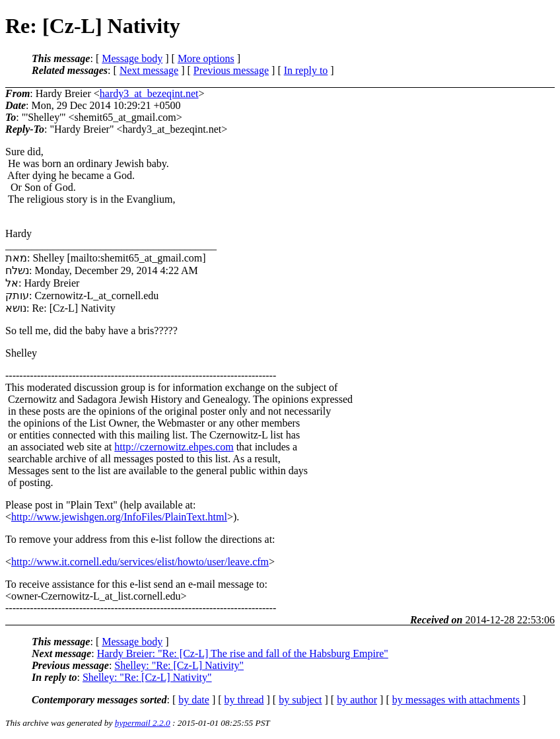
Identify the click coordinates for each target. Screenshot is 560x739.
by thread (244, 700)
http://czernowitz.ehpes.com (174, 447)
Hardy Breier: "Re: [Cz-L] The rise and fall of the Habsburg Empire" (243, 653)
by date (194, 700)
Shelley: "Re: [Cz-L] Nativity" (179, 665)
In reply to (306, 70)
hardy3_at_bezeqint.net (149, 93)
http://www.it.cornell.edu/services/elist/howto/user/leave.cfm (140, 562)
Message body (132, 58)
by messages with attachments (456, 700)
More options (206, 58)
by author (357, 700)
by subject (300, 700)
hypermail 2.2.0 (143, 723)
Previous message (231, 70)
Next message (149, 70)
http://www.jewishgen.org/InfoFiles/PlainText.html (119, 517)
